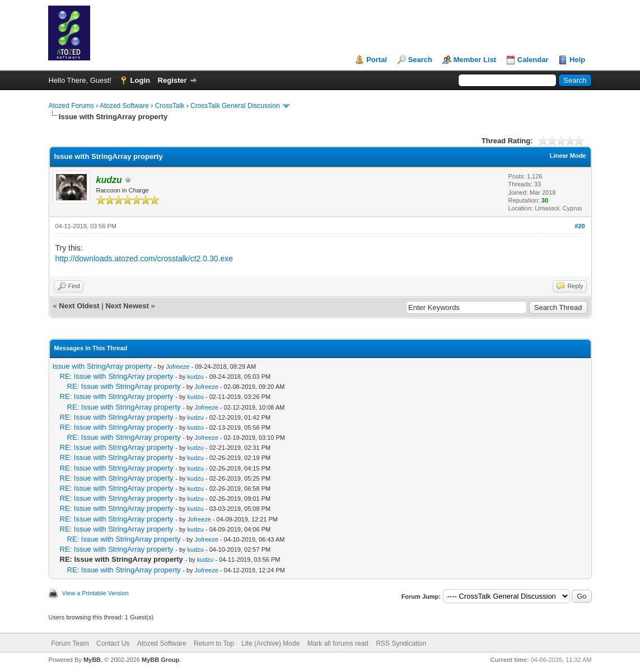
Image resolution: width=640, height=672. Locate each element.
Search (420, 60)
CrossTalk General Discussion (235, 106)
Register (172, 80)
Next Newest (127, 306)
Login (140, 80)
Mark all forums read (338, 643)
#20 (580, 226)
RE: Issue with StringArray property (117, 376)
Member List (475, 60)
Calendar (533, 60)
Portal (377, 60)
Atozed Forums (71, 106)
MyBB (92, 660)
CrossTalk (170, 106)
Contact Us (113, 643)
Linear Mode (568, 156)
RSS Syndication (401, 643)
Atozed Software (124, 106)
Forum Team (70, 643)
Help (577, 60)
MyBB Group (160, 660)
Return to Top (214, 643)
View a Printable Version (95, 593)
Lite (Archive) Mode (270, 643)
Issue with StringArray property (102, 366)
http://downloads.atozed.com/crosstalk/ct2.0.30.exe (144, 259)
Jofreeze (177, 366)
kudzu (196, 377)
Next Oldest (79, 306)
